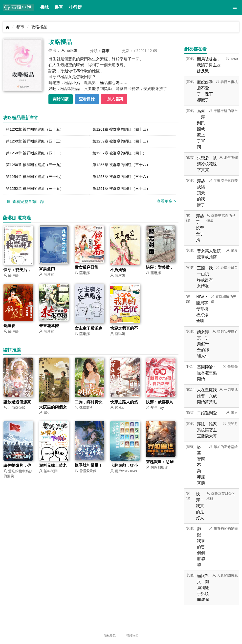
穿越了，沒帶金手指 (200, 228)
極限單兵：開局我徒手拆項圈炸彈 (203, 588)
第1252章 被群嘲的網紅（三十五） (37, 190)
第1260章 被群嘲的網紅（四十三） (37, 142)
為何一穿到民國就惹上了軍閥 (201, 129)
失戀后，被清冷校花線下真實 (207, 164)
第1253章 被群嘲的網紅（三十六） (123, 178)
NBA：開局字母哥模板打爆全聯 (202, 309)
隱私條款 (110, 635)
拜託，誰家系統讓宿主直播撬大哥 (207, 430)
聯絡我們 (132, 635)
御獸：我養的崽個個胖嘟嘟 (201, 547)
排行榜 (75, 7)
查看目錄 (87, 99)
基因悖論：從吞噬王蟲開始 (207, 373)
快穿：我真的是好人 (200, 506)
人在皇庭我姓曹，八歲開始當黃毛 (207, 396)
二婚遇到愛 (207, 413)
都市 (20, 27)
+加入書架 (114, 99)
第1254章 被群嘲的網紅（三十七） (37, 178)
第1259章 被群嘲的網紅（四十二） (123, 142)
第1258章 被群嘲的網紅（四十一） (37, 154)
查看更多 (166, 203)
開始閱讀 (61, 99)
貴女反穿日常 (87, 269)
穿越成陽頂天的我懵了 (201, 193)
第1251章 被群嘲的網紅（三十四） (123, 190)
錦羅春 (9, 328)
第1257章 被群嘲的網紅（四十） (121, 154)
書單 (59, 7)
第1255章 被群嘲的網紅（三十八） (123, 166)
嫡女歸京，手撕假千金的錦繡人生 (203, 344)
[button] (235, 7)
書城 (44, 7)
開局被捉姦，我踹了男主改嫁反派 (209, 65)
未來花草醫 (49, 328)
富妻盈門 (47, 271)
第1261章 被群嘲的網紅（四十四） (123, 129)
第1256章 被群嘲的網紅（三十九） (37, 166)
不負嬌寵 (118, 272)
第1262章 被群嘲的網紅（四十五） (37, 129)
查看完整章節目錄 (25, 203)
